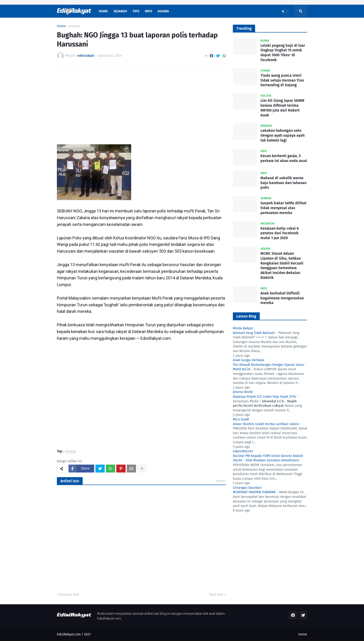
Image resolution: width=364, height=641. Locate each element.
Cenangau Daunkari (247, 488)
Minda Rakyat (243, 328)
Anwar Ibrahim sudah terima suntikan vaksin (266, 424)
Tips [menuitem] (136, 11)
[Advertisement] (141, 103)
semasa (74, 26)
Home (61, 26)
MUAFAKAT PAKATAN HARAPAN (254, 492)
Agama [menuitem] (163, 11)
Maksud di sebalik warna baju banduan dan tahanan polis (283, 183)
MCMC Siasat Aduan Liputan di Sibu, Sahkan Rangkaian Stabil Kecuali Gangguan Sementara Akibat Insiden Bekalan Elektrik (282, 266)
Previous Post (69, 595)
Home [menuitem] (103, 11)
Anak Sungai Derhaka (249, 360)
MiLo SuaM (241, 419)
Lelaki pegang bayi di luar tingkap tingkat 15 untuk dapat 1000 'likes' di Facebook (283, 53)
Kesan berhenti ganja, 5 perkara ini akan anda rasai (284, 158)
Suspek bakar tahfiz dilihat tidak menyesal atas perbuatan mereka (283, 208)
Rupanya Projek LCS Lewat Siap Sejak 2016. (265, 397)
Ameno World (243, 392)
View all (221, 481)
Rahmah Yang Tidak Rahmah (254, 333)
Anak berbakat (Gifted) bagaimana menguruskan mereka (282, 298)
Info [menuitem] (148, 11)
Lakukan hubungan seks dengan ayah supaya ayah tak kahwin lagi (283, 135)
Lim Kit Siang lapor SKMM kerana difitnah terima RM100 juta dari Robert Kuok (282, 108)
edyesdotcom (243, 451)
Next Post (216, 595)
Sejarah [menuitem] (120, 11)
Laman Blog (246, 316)
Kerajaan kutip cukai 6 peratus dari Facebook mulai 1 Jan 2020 (280, 233)
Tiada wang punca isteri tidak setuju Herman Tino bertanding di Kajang (282, 80)
